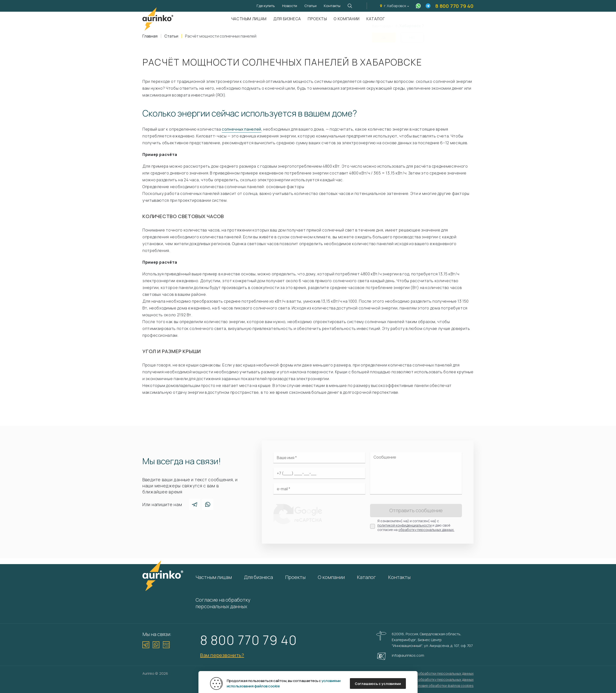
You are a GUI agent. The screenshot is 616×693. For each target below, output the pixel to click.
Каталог (366, 577)
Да (384, 34)
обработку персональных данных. (426, 530)
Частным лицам (249, 19)
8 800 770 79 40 (454, 6)
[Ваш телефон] (319, 473)
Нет (412, 34)
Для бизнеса (287, 19)
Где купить (266, 6)
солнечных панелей (242, 129)
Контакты (332, 6)
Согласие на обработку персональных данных (223, 603)
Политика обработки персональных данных (438, 673)
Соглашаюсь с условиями (378, 684)
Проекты (317, 19)
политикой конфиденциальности (405, 525)
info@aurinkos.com (408, 655)
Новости (290, 6)
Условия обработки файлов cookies (444, 686)
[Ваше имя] (319, 458)
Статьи (310, 6)
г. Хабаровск (395, 6)
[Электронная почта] (319, 489)
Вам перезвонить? (222, 655)
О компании (346, 19)
